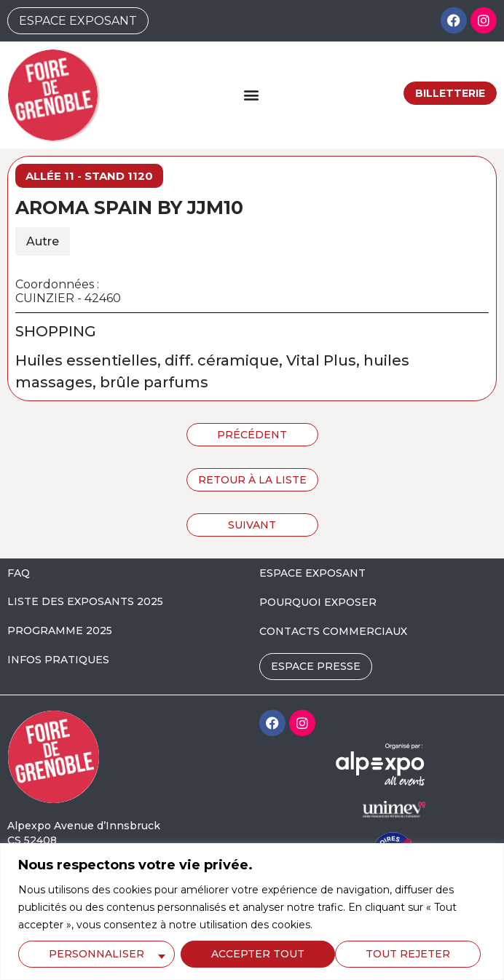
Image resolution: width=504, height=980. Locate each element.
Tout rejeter (253, 954)
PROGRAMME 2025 (60, 631)
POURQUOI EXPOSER (318, 602)
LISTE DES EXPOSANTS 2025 (85, 601)
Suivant (252, 525)
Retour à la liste (252, 480)
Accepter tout (409, 954)
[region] (252, 912)
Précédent (252, 435)
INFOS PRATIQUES (58, 660)
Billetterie (450, 93)
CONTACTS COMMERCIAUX (333, 631)
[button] (251, 95)
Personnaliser (97, 954)
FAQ (19, 573)
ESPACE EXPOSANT (312, 573)
